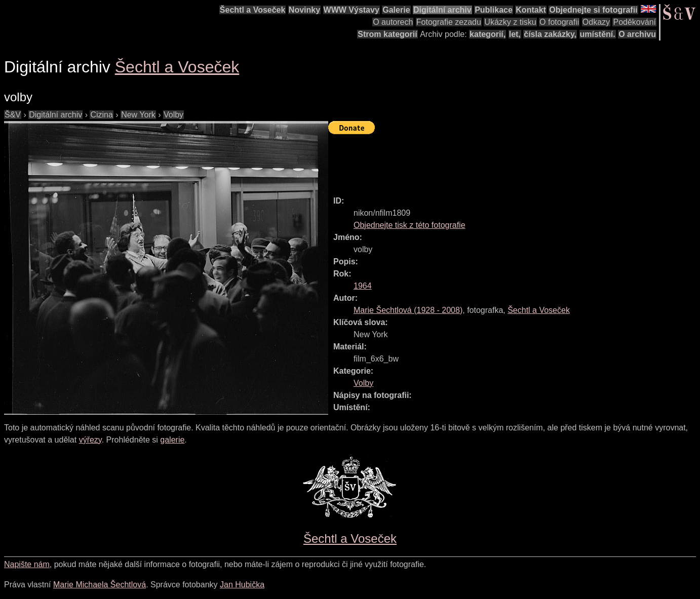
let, (515, 34)
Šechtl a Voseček (253, 10)
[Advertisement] (513, 161)
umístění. (598, 34)
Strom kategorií (387, 34)
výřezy (90, 440)
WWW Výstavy (352, 10)
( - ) (408, 310)
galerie (172, 440)
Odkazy (596, 22)
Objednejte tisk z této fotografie (410, 225)
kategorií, (488, 34)
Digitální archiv (442, 10)
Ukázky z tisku (510, 22)
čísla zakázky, (550, 34)
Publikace (494, 10)
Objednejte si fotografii (593, 10)
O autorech (393, 22)
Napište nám (27, 564)
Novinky (304, 10)
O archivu (637, 34)
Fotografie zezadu (449, 22)
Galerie (396, 10)
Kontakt (531, 10)
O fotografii (559, 22)
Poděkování (634, 22)
